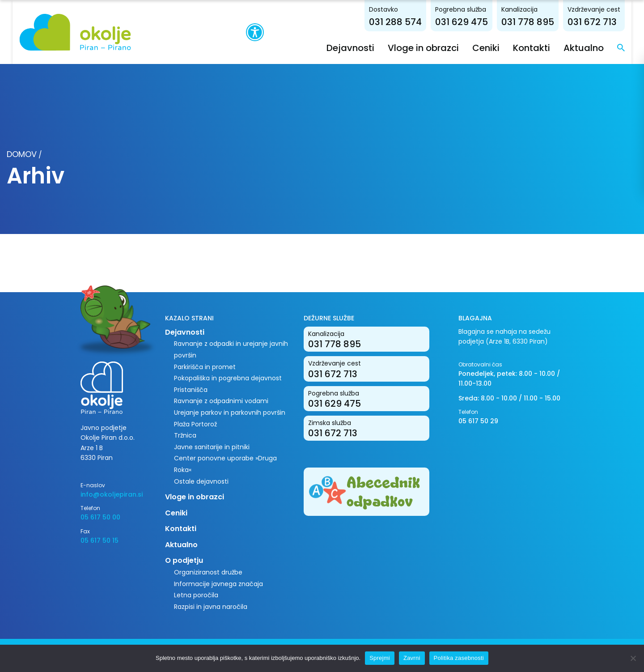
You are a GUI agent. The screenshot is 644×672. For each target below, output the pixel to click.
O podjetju (184, 560)
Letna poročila (196, 595)
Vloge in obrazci (436, 47)
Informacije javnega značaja (218, 583)
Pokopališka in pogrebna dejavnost (228, 378)
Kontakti (544, 47)
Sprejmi (380, 658)
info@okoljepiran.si (112, 494)
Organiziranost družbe (208, 572)
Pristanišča (191, 389)
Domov (22, 154)
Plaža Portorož (195, 424)
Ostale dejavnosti (201, 481)
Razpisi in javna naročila (211, 606)
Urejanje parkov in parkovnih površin (230, 412)
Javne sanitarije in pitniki (212, 447)
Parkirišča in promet (205, 366)
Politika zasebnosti (459, 658)
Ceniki (498, 47)
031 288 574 (408, 21)
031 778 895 (540, 21)
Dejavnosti (363, 47)
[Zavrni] (633, 658)
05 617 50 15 (100, 540)
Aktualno (596, 47)
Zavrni (412, 658)
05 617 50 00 (100, 517)
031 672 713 (605, 21)
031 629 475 (474, 21)
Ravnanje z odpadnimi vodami (221, 401)
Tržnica (185, 435)
